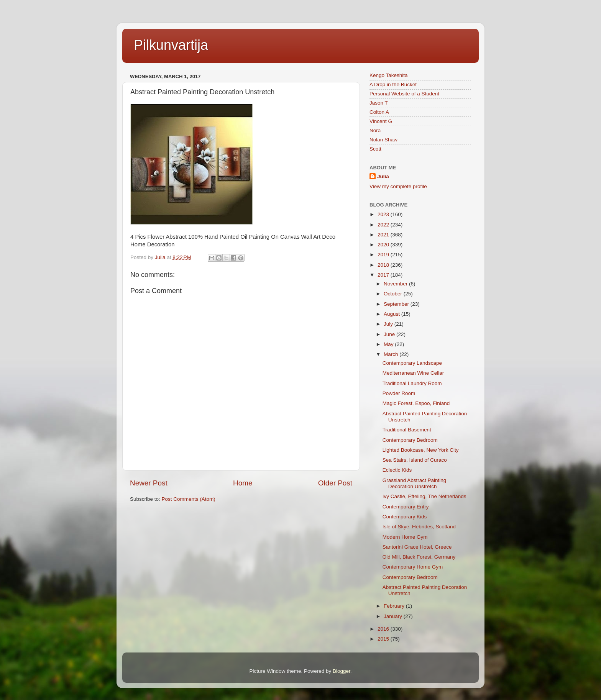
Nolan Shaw (383, 140)
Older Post (335, 483)
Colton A (379, 112)
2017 (384, 275)
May (389, 344)
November (396, 284)
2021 (384, 235)
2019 (384, 255)
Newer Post (149, 483)
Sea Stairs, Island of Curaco (415, 460)
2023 (384, 214)
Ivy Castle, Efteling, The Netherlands (424, 496)
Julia (383, 176)
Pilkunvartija (171, 45)
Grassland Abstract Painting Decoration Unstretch (415, 483)
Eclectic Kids (397, 470)
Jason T (379, 103)
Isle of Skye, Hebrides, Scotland (419, 527)
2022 (384, 225)
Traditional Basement (407, 430)
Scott (375, 149)
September (397, 304)
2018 (384, 265)
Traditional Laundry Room (412, 383)
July (389, 324)
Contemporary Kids (405, 517)
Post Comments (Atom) (189, 499)
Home (243, 483)
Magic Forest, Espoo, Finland (416, 403)
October (394, 294)
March (392, 354)
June (390, 334)
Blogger (342, 671)
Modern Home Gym (405, 537)
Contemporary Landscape (412, 363)
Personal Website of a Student (404, 94)
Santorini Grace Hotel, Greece (417, 547)
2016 (384, 629)
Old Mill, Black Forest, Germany (419, 557)
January (394, 616)
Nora (375, 130)
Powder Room (399, 393)
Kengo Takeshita (389, 75)
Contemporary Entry (406, 507)
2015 (384, 639)
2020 (384, 245)
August (392, 314)
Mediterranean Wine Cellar (413, 373)
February (395, 606)
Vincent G (381, 121)
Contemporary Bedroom (410, 440)
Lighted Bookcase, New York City (421, 450)
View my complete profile (398, 186)
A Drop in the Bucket (393, 84)
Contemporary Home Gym (413, 567)
